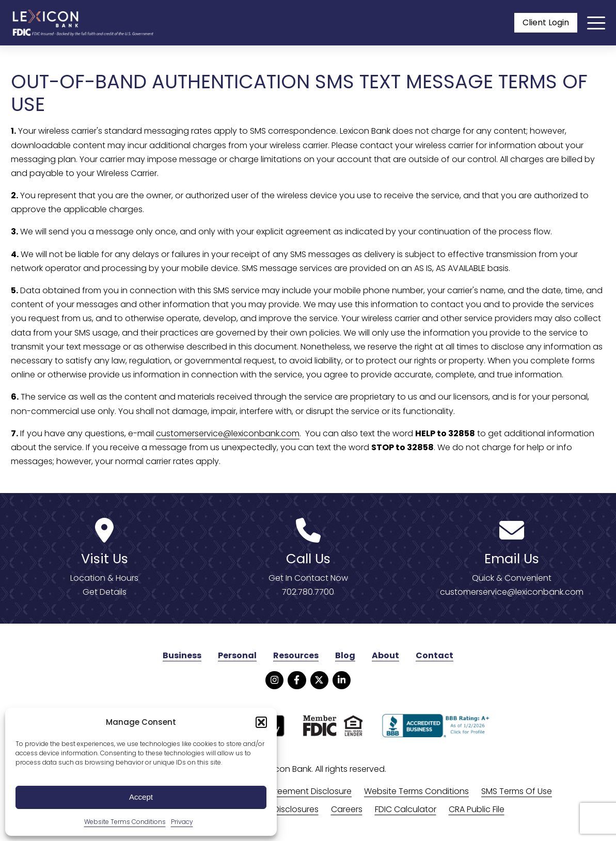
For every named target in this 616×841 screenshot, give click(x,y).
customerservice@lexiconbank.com (228, 433)
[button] (261, 722)
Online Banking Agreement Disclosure (277, 791)
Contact (435, 655)
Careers (347, 809)
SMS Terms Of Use (517, 791)
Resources (296, 655)
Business (182, 655)
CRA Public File (477, 809)
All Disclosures (291, 809)
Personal (237, 655)
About (385, 655)
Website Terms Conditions (125, 822)
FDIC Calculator (406, 809)
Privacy (182, 822)
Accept (141, 797)
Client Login (546, 22)
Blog (345, 655)
